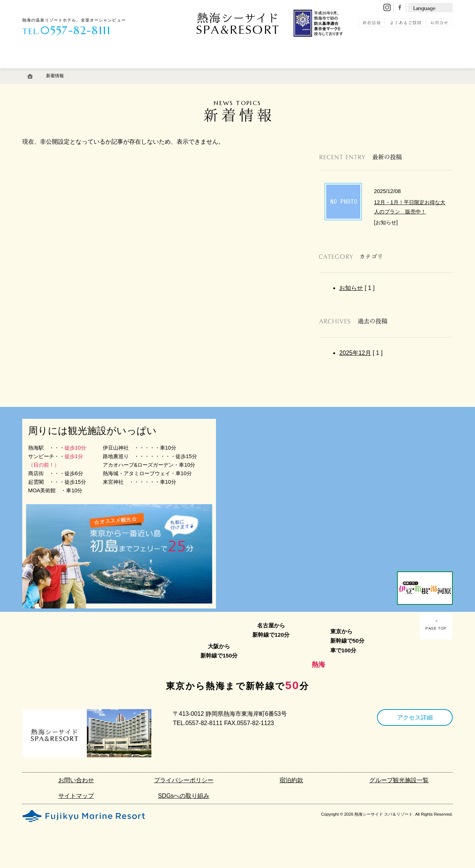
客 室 (42, 72)
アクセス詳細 (415, 717)
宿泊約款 (291, 780)
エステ (164, 72)
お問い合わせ (76, 780)
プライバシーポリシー (184, 780)
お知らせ (351, 288)
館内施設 (207, 72)
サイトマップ (76, 796)
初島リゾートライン (327, 72)
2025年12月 (355, 353)
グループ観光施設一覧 (399, 780)
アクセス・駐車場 (261, 72)
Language (425, 8)
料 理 (126, 72)
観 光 (379, 72)
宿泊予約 (425, 72)
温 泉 (84, 72)
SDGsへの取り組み (184, 796)
